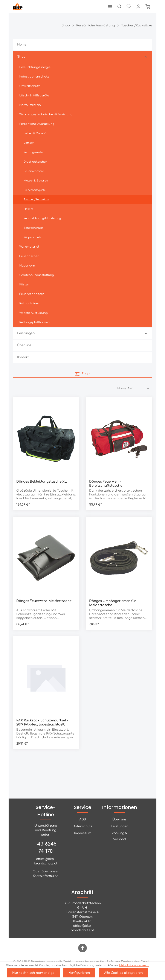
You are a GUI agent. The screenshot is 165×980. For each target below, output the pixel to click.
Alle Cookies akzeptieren (124, 973)
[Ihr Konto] (138, 6)
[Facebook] (82, 948)
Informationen (120, 807)
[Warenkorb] (148, 6)
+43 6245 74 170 (46, 848)
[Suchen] (119, 6)
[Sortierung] (133, 389)
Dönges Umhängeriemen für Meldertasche (113, 603)
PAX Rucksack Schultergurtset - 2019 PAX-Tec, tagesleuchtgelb (42, 722)
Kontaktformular (45, 876)
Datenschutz (82, 826)
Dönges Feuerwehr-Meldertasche (44, 601)
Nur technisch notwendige (33, 973)
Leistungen (120, 826)
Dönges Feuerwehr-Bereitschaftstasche (106, 484)
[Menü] (110, 6)
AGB (83, 819)
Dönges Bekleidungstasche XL (42, 482)
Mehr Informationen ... (134, 965)
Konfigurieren (79, 973)
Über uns (119, 819)
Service (82, 807)
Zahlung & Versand (119, 836)
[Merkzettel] (129, 6)
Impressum (83, 833)
